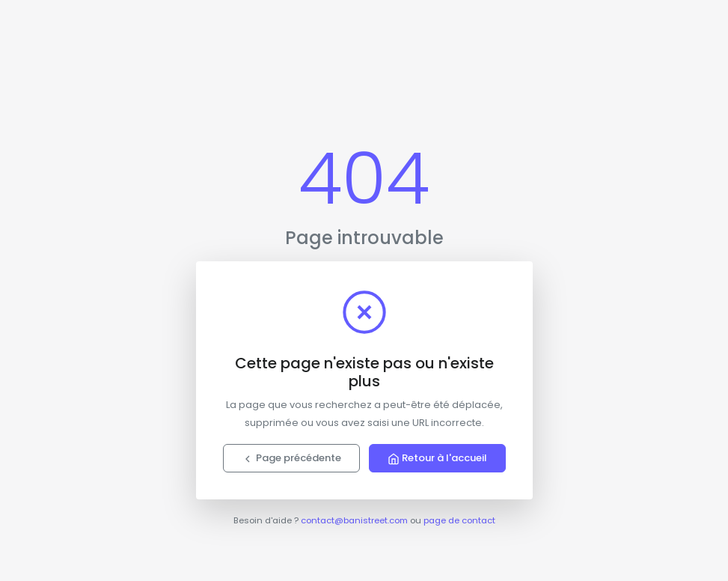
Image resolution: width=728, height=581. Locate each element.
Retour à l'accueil (437, 458)
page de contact (459, 520)
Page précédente (291, 458)
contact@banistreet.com (354, 520)
